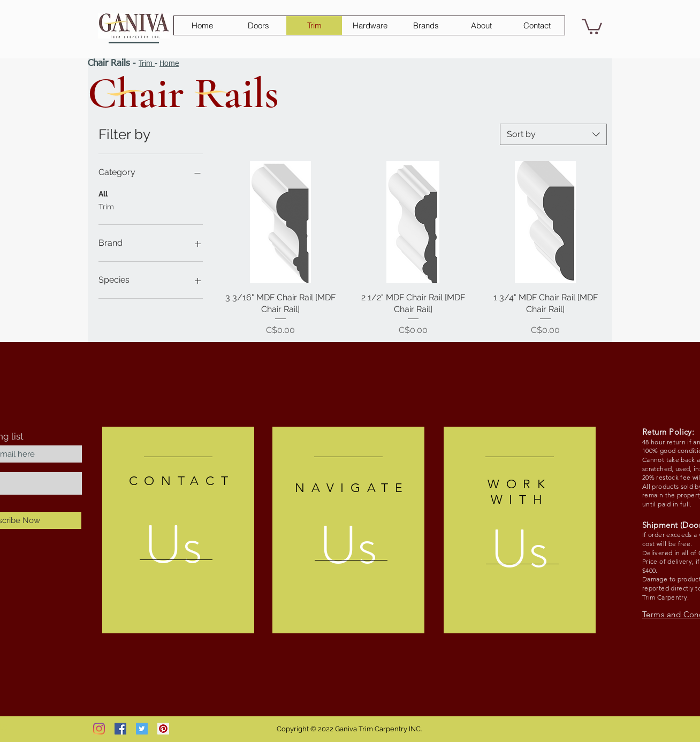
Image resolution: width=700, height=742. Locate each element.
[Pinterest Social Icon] (163, 729)
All (103, 193)
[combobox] (553, 134)
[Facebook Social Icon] (120, 729)
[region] (178, 530)
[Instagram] (99, 729)
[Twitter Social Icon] (142, 729)
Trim (147, 64)
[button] (592, 26)
